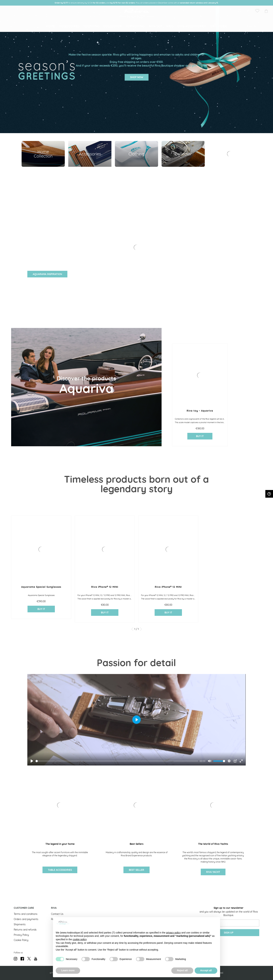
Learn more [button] (68, 970)
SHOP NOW (137, 77)
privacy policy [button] (173, 933)
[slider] (117, 761)
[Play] (32, 761)
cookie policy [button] (79, 939)
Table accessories (60, 870)
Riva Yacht (213, 872)
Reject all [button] (182, 970)
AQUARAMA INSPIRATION (47, 274)
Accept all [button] (206, 970)
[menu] (136, 29)
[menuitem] (50, 29)
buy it (200, 436)
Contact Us (57, 914)
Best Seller (136, 870)
